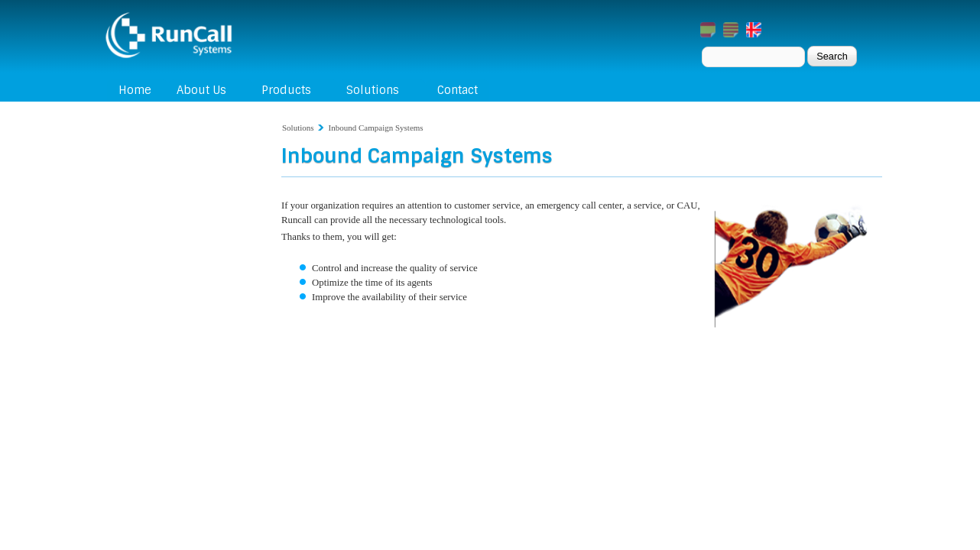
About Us (201, 90)
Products (286, 90)
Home (135, 90)
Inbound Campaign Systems (376, 128)
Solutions (373, 90)
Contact (458, 90)
